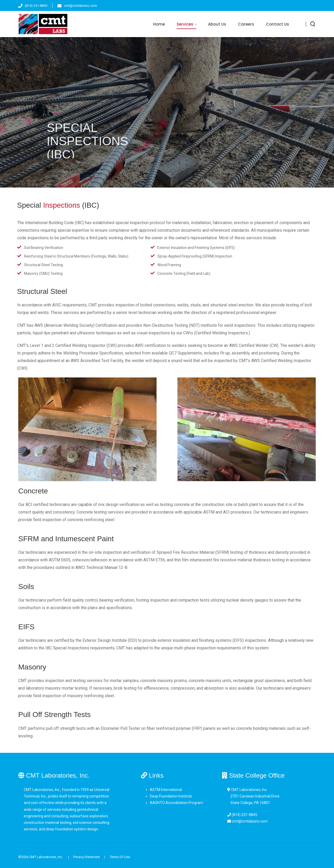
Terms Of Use (120, 857)
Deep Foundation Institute (171, 796)
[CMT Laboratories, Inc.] (43, 24)
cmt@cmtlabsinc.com (80, 6)
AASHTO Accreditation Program (176, 803)
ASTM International (166, 790)
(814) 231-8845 (36, 6)
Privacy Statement (87, 857)
